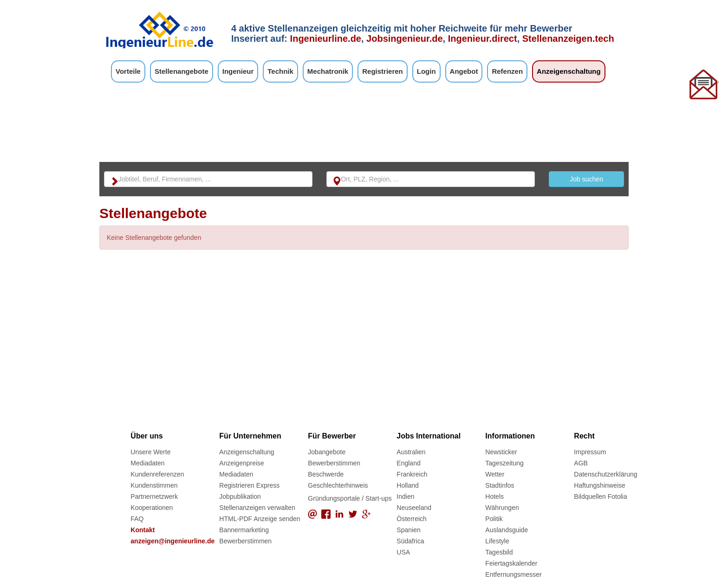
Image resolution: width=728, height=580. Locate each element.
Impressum (590, 452)
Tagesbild (499, 552)
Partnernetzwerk (154, 496)
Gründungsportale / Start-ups (350, 498)
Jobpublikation (240, 496)
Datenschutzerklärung (605, 474)
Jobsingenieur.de (404, 39)
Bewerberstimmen (245, 541)
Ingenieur (238, 71)
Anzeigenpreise (242, 463)
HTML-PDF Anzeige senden (260, 519)
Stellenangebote (182, 71)
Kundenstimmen (154, 485)
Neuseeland (414, 508)
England (408, 463)
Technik (280, 71)
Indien (405, 496)
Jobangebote (327, 452)
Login (426, 71)
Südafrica (410, 541)
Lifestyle (497, 541)
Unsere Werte (150, 452)
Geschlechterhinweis (338, 485)
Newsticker (501, 452)
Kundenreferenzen (157, 474)
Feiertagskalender (511, 563)
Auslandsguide (507, 530)
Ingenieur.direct (483, 39)
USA (403, 552)
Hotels (494, 496)
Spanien (408, 530)
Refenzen (507, 71)
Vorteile (128, 71)
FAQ (137, 519)
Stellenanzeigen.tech (568, 39)
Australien (411, 452)
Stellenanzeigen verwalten (257, 508)
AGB (581, 463)
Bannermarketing (244, 530)
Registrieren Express (249, 485)
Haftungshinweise (600, 485)
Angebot (464, 71)
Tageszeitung (504, 463)
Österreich (412, 519)
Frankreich (412, 474)
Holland (407, 485)
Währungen (502, 508)
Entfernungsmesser (513, 574)
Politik (494, 519)
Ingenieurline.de (326, 39)
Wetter (495, 474)
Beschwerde (326, 474)
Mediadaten (147, 463)
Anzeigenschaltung (569, 71)
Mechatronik (328, 71)
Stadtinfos (500, 485)
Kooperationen (152, 508)
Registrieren (383, 71)
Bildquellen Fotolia (600, 496)
